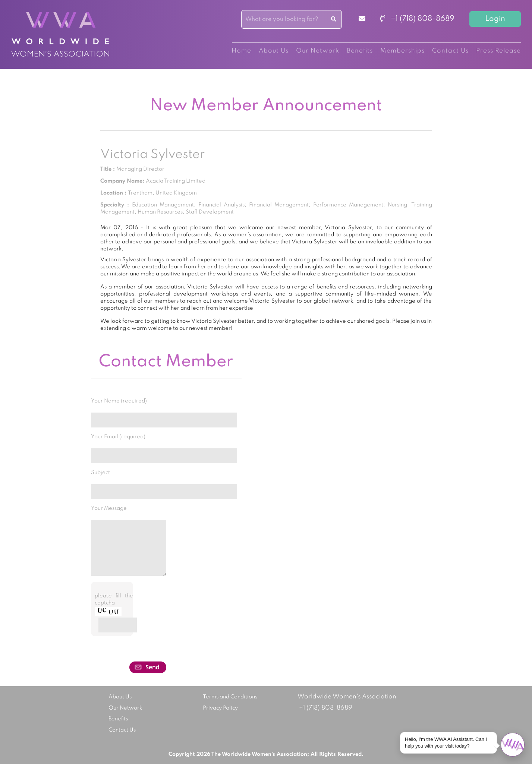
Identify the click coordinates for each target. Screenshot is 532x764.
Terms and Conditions (230, 697)
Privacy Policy (220, 708)
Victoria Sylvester (152, 155)
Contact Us (450, 51)
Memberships (402, 51)
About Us (274, 51)
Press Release (498, 51)
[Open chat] (513, 745)
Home (241, 51)
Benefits (360, 51)
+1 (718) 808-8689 (417, 19)
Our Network (318, 51)
